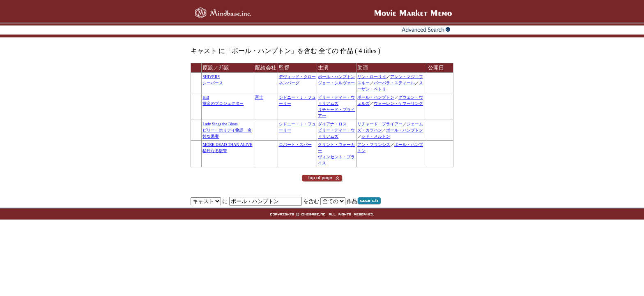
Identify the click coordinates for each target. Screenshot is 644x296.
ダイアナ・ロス (332, 124)
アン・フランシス (374, 145)
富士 (259, 97)
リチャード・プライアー (380, 124)
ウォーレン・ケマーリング (398, 103)
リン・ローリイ (372, 77)
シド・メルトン (376, 136)
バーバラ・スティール (394, 83)
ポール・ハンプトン (336, 77)
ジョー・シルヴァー (336, 83)
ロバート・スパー (295, 145)
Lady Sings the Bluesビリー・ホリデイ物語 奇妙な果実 (227, 130)
